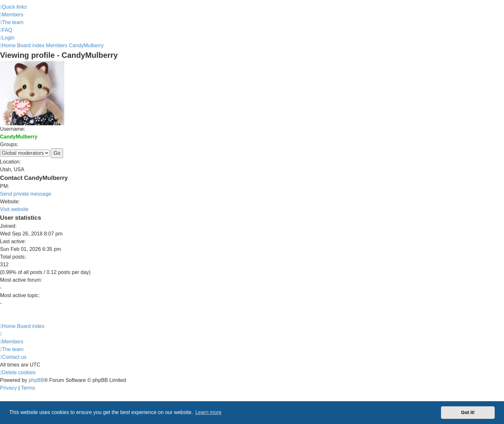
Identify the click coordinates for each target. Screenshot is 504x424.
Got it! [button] (468, 412)
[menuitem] (12, 15)
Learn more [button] (208, 412)
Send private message (26, 194)
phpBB (36, 380)
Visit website (14, 209)
